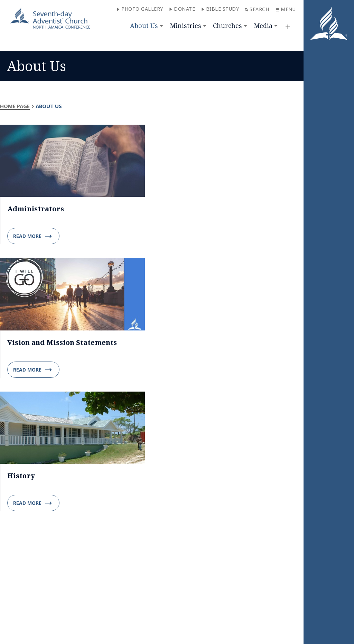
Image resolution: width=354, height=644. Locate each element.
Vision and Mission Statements (62, 342)
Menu (286, 9)
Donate (182, 9)
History (21, 476)
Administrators (36, 209)
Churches (227, 26)
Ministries (185, 26)
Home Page (15, 106)
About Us (144, 26)
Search (257, 9)
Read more (32, 236)
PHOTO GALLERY (140, 9)
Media (263, 26)
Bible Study (220, 9)
